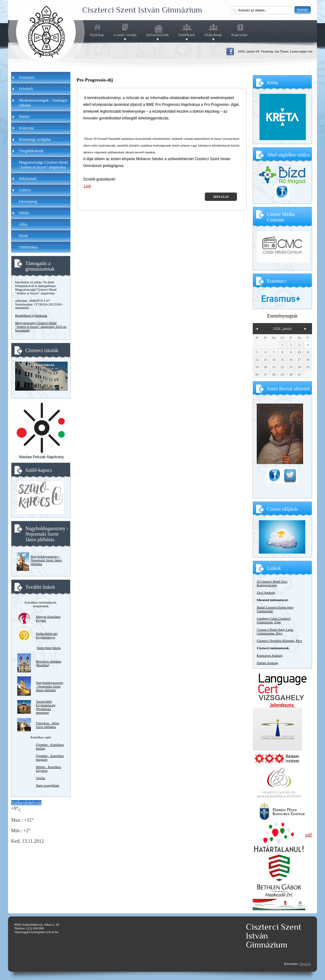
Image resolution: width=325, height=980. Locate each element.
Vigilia (40, 778)
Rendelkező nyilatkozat (31, 315)
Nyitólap (97, 35)
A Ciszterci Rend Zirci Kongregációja (272, 583)
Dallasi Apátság (267, 663)
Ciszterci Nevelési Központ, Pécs (279, 641)
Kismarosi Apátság (270, 655)
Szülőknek (187, 35)
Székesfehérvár (26, 803)
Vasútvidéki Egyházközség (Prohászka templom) (46, 707)
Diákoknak (213, 35)
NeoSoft (305, 964)
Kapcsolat (239, 35)
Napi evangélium (47, 785)
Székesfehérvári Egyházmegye (47, 635)
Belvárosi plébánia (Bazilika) (49, 663)
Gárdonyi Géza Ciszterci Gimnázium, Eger (274, 620)
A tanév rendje (125, 35)
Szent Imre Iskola (49, 648)
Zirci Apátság (266, 592)
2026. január (282, 329)
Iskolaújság (28, 201)
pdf (308, 835)
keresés (303, 10)
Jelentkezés (283, 705)
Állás (23, 224)
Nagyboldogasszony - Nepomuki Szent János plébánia (46, 560)
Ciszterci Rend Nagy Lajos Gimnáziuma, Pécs (275, 631)
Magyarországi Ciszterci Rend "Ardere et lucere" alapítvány (43, 165)
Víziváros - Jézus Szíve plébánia (48, 725)
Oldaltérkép (28, 247)
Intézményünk (157, 35)
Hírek (23, 236)
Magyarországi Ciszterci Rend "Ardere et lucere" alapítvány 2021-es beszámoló (41, 326)
